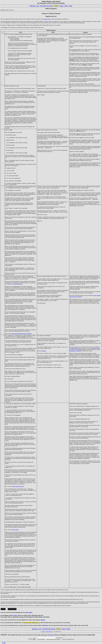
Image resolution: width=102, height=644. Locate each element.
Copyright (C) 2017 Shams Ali (47, 632)
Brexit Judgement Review (18, 486)
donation (43, 620)
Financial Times (47, 19)
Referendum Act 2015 (76, 348)
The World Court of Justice (47, 6)
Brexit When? (15, 530)
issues (52, 635)
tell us (16, 615)
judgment (44, 351)
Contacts (61, 6)
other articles (29, 612)
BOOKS (56, 6)
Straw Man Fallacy (18, 284)
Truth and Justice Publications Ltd (31, 623)
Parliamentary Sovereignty (76, 351)
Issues (38, 6)
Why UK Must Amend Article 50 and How (22, 334)
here (47, 625)
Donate (66, 6)
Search (71, 6)
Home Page (33, 6)
